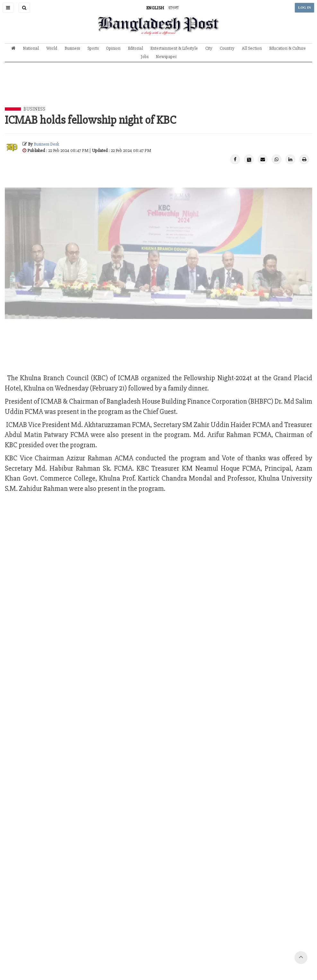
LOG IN (304, 8)
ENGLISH (155, 8)
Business (72, 48)
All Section (252, 48)
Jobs (145, 57)
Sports (93, 48)
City (209, 48)
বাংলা (173, 8)
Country (227, 48)
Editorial (135, 48)
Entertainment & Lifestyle (174, 48)
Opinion (113, 48)
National (31, 48)
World (52, 48)
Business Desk (46, 144)
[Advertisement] (159, 89)
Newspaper (166, 57)
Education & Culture (287, 48)
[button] (8, 8)
